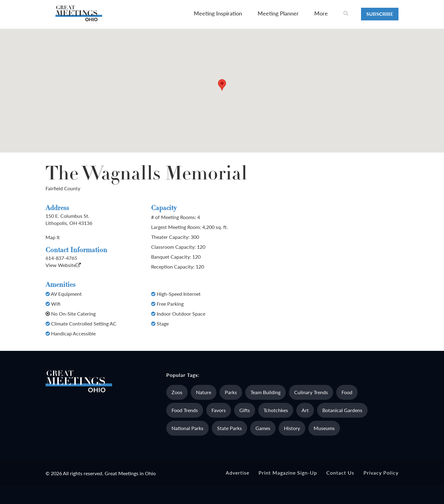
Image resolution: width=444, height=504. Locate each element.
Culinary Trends (311, 392)
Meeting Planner (278, 13)
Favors (219, 410)
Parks (231, 392)
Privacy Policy (381, 473)
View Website (63, 265)
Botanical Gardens (342, 410)
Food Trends (185, 410)
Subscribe (380, 14)
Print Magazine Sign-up (288, 473)
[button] (222, 85)
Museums (324, 428)
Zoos (177, 392)
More (321, 13)
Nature (204, 392)
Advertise (237, 473)
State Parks (229, 428)
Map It (53, 237)
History (292, 428)
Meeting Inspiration (218, 13)
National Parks (187, 428)
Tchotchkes (276, 410)
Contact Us (340, 473)
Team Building (266, 392)
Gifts (245, 410)
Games (263, 428)
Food (347, 392)
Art (305, 410)
